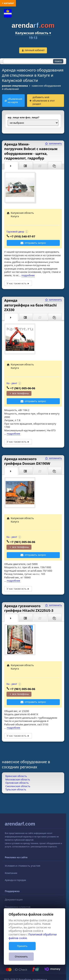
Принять (22, 946)
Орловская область (17, 783)
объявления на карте (15, 101)
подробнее (28, 275)
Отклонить (21, 956)
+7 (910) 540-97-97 (23, 236)
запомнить (53, 143)
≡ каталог (8, 3)
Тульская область (16, 789)
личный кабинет (35, 50)
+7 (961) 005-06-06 (23, 388)
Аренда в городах (15, 880)
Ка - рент (12, 383)
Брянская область (16, 776)
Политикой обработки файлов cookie (33, 936)
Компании (11, 873)
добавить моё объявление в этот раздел (44, 100)
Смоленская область (18, 786)
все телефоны (21, 393)
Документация (14, 900)
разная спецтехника (15, 86)
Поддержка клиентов (18, 907)
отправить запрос (35, 243)
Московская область (18, 779)
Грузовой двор (15, 232)
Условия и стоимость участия (23, 866)
